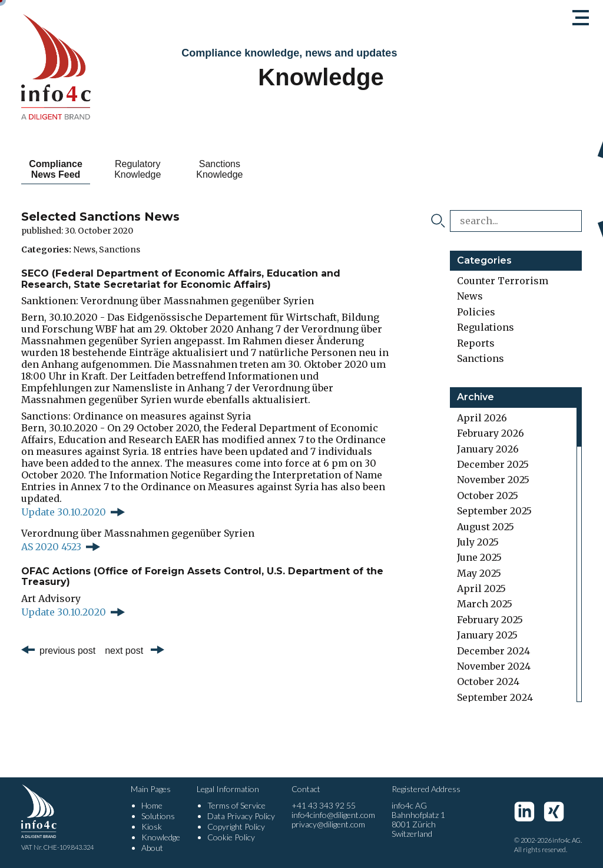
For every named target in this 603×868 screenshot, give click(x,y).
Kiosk (152, 827)
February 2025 (490, 620)
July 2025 (478, 542)
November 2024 (494, 666)
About (152, 848)
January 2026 (488, 449)
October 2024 (488, 681)
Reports (476, 343)
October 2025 (488, 495)
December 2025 (493, 464)
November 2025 (493, 480)
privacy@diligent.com (328, 824)
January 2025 (487, 635)
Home (152, 805)
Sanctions (120, 250)
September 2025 (494, 511)
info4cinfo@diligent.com (333, 815)
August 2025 (486, 527)
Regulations (486, 327)
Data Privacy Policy (241, 816)
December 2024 (493, 651)
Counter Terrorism (503, 281)
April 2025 (481, 588)
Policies (476, 312)
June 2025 (479, 557)
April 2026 (482, 418)
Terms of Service (236, 805)
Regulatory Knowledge (158, 169)
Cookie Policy (231, 837)
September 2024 (495, 697)
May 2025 (479, 573)
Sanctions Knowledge (254, 169)
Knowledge (161, 837)
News (84, 250)
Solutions (158, 816)
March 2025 (485, 604)
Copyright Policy (236, 827)
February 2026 (491, 433)
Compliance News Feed (63, 169)
